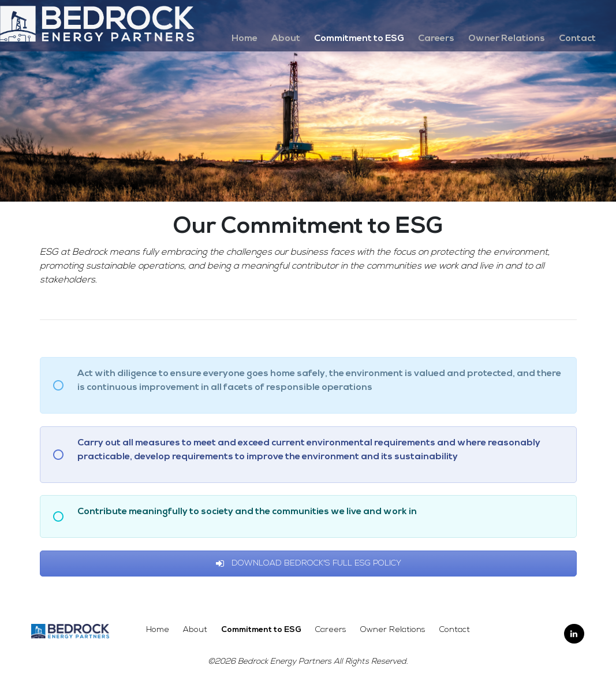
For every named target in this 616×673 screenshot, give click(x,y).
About (286, 39)
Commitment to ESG (359, 39)
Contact (577, 39)
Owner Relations (507, 39)
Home (244, 39)
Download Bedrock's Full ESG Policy (308, 564)
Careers (436, 39)
